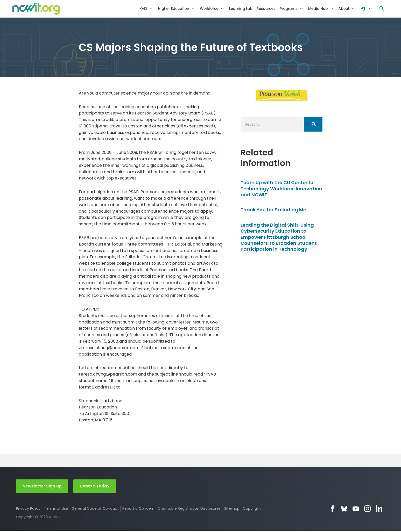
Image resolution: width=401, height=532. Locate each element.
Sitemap (232, 510)
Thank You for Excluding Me (273, 211)
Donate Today (95, 487)
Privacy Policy (28, 510)
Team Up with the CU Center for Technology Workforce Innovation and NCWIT (281, 190)
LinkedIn (379, 510)
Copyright (252, 510)
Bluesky (344, 510)
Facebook (332, 510)
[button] (382, 9)
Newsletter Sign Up (42, 487)
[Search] (313, 125)
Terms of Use (56, 510)
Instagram (367, 510)
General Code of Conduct (95, 510)
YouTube (356, 510)
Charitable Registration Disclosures (189, 510)
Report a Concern (138, 510)
